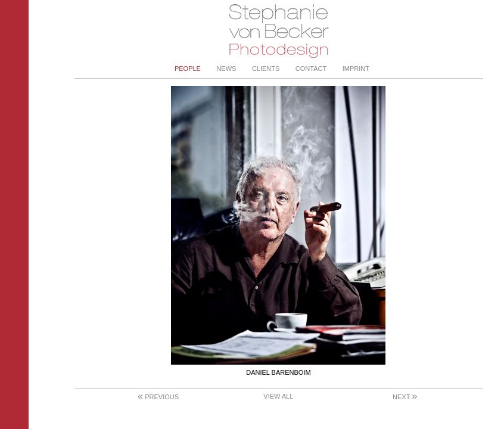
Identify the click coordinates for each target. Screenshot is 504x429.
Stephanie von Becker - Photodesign (279, 31)
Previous (158, 397)
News (226, 69)
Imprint (356, 69)
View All (278, 396)
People (188, 69)
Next (405, 397)
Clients (266, 69)
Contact (311, 69)
